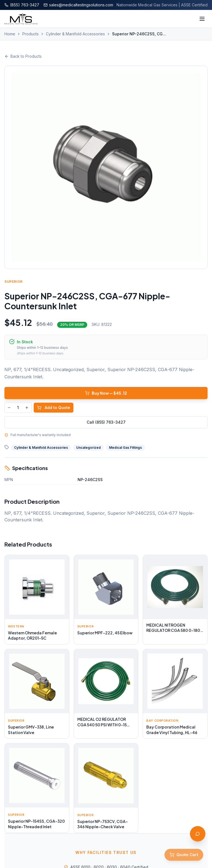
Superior (14, 282)
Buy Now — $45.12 (106, 393)
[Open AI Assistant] (198, 834)
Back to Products (23, 56)
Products (31, 34)
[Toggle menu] (202, 19)
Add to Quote (54, 407)
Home (10, 34)
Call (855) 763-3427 (106, 422)
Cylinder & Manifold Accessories (75, 34)
